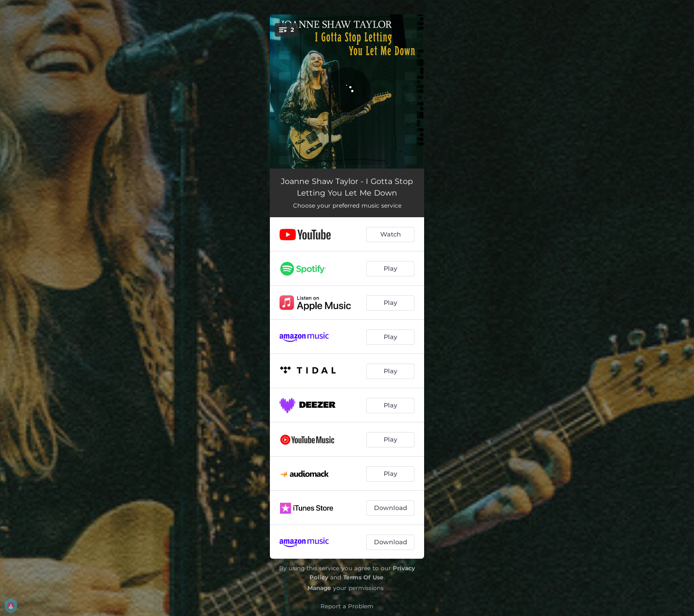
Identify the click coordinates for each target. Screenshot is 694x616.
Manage (319, 588)
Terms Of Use (363, 577)
